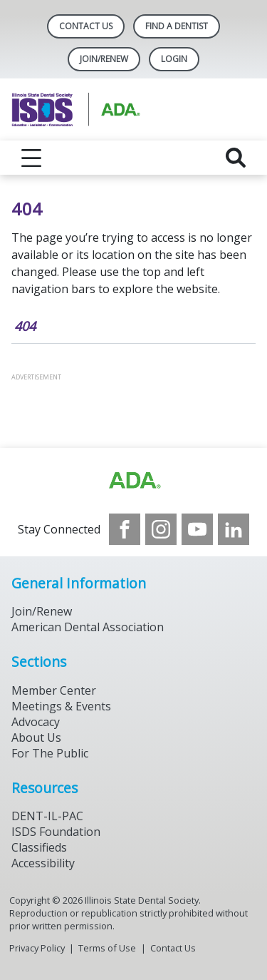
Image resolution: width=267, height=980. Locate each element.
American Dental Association (88, 627)
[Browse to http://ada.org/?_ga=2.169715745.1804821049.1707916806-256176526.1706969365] (134, 481)
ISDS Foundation (56, 832)
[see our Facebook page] (125, 529)
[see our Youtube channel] (197, 529)
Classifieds (39, 847)
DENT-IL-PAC (47, 816)
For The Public (50, 753)
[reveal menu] (31, 158)
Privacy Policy (37, 948)
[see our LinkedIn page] (234, 529)
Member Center (54, 690)
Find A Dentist (177, 26)
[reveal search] (236, 158)
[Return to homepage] (133, 109)
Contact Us (86, 26)
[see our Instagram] (161, 529)
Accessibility (43, 863)
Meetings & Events (61, 706)
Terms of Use (107, 948)
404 (25, 326)
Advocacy (36, 722)
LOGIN (174, 59)
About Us (36, 737)
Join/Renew (104, 59)
